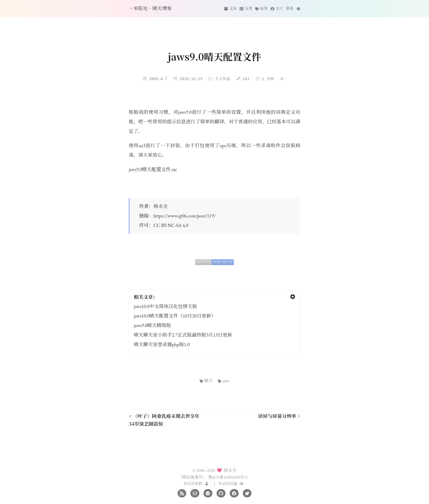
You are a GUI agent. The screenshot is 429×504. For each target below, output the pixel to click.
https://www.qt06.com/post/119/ (185, 216)
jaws (224, 381)
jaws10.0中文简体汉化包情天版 (165, 306)
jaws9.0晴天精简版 (152, 325)
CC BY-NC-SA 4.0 (171, 225)
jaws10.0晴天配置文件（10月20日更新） (175, 316)
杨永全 (161, 206)
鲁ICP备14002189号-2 (228, 477)
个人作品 (222, 79)
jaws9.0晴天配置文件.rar (153, 169)
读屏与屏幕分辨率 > (279, 416)
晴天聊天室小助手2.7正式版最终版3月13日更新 (183, 335)
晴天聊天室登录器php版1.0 (162, 344)
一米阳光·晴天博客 (150, 8)
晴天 (206, 381)
